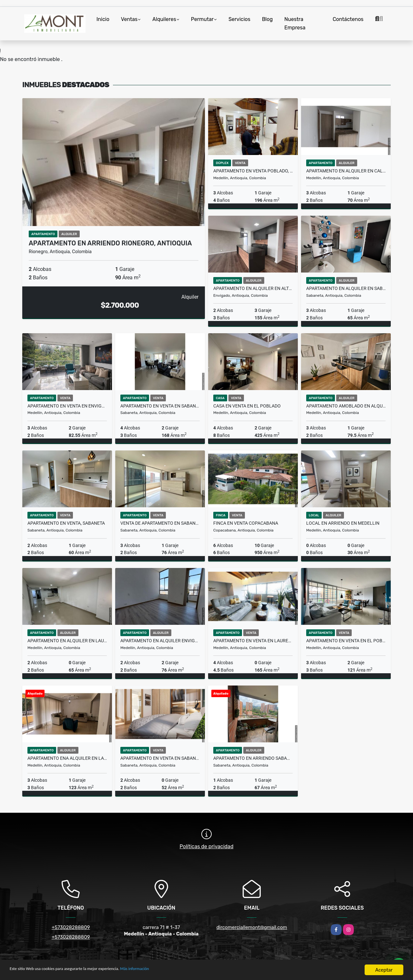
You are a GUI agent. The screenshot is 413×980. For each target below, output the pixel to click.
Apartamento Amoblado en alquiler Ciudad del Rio (346, 406)
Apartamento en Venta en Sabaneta (160, 406)
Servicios (239, 19)
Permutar (202, 19)
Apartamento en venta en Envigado (67, 406)
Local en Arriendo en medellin (343, 523)
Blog (267, 19)
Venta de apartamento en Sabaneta (160, 523)
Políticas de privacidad (207, 846)
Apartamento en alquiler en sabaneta (346, 288)
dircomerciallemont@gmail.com (252, 927)
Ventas (129, 19)
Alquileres (164, 19)
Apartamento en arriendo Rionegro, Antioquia (110, 243)
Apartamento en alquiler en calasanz (346, 171)
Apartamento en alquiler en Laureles (67, 641)
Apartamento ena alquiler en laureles (67, 758)
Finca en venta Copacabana (246, 523)
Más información (172, 970)
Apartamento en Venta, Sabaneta (66, 523)
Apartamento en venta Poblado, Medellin (253, 171)
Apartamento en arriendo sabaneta (253, 758)
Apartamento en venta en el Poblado (346, 641)
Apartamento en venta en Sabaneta (160, 758)
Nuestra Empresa (295, 23)
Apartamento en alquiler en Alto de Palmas (253, 288)
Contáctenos (348, 19)
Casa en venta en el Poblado (247, 406)
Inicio (103, 19)
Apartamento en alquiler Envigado (160, 641)
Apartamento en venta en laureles (253, 641)
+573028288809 (71, 927)
